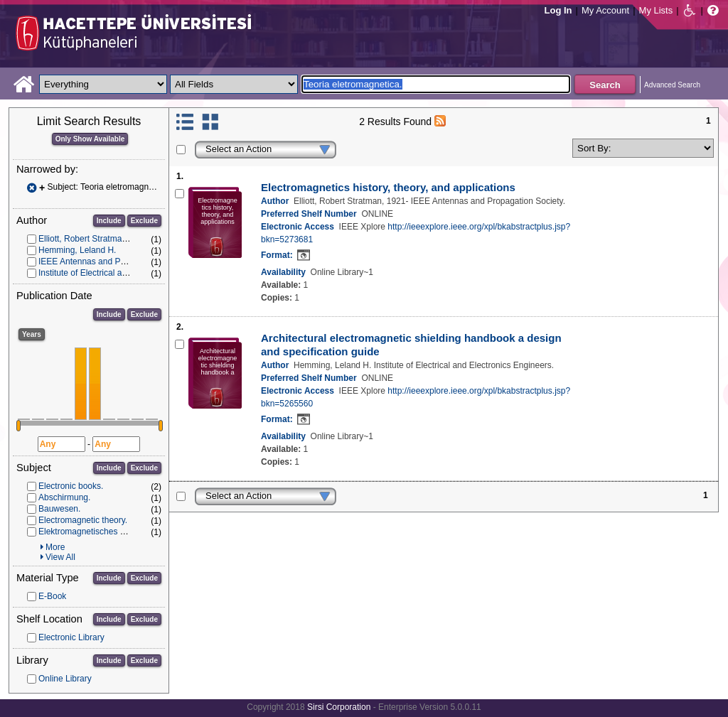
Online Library (65, 679)
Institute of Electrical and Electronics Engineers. (128, 273)
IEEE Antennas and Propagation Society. (116, 262)
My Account (605, 10)
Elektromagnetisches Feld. (89, 532)
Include (109, 221)
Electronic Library (71, 637)
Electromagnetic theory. (83, 520)
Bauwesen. (59, 509)
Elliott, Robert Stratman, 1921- (96, 239)
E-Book (52, 596)
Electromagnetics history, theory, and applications (388, 187)
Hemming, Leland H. (77, 250)
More (55, 547)
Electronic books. (71, 486)
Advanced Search (672, 85)
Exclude (144, 221)
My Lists (656, 10)
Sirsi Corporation (339, 707)
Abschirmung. (64, 497)
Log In (558, 10)
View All (60, 557)
